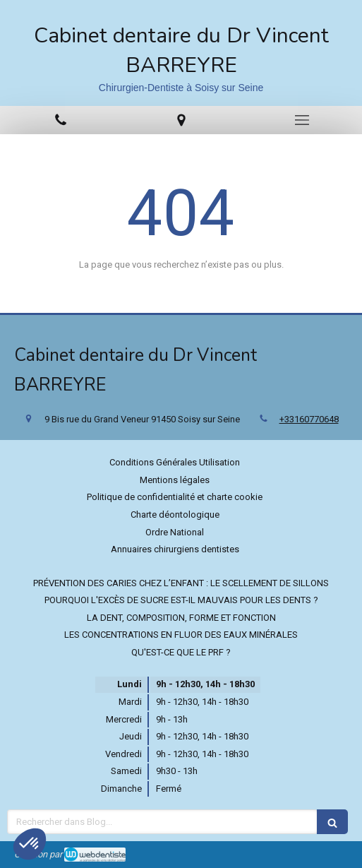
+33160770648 (309, 419)
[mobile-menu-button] (302, 120)
